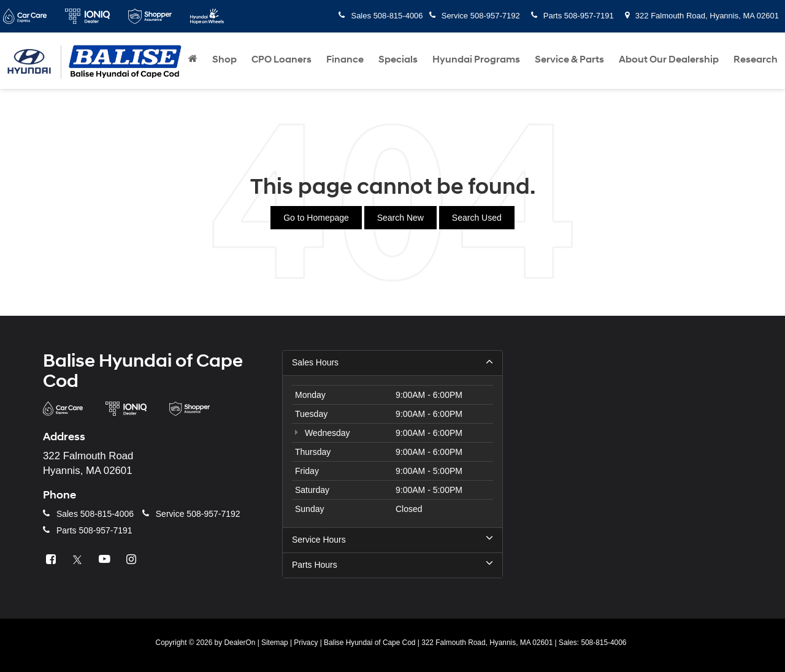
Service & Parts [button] (569, 59)
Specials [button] (398, 59)
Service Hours (392, 540)
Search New (400, 218)
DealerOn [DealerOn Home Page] (239, 643)
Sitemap (275, 643)
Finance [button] (345, 59)
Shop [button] (224, 59)
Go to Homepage (316, 218)
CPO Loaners (281, 59)
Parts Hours (392, 565)
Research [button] (756, 59)
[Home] (193, 59)
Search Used (477, 218)
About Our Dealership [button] (669, 59)
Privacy (306, 643)
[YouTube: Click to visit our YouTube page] (106, 560)
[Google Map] (632, 466)
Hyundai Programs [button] (476, 59)
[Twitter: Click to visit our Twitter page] (79, 560)
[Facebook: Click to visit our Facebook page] (52, 560)
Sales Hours (392, 362)
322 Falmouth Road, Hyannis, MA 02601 (702, 16)
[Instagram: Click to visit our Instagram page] (133, 560)
